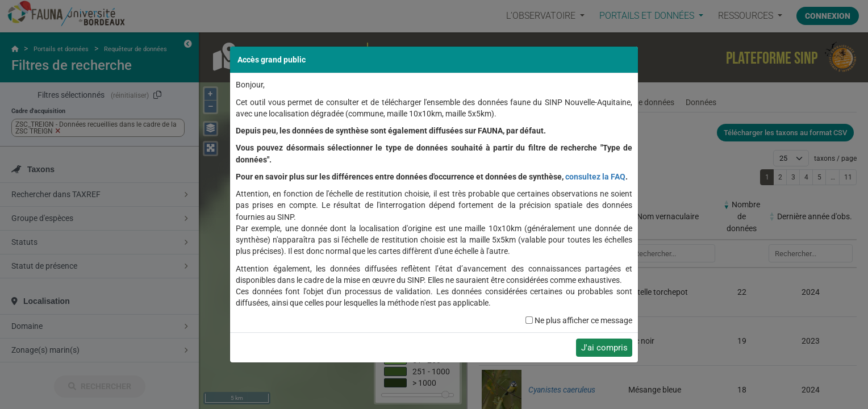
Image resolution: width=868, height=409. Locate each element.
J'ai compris (604, 348)
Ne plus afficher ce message (583, 320)
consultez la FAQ (595, 177)
